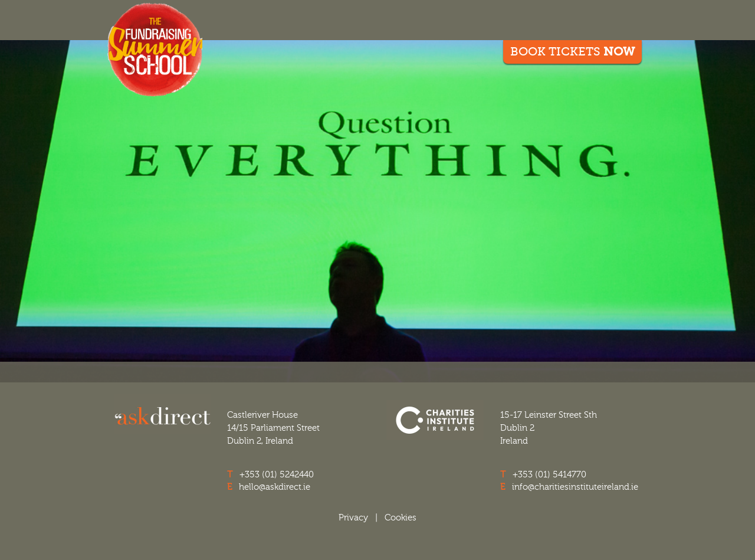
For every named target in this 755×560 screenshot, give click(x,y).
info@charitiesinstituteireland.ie (575, 487)
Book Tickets (572, 52)
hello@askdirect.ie (275, 487)
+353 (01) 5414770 (549, 474)
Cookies (401, 518)
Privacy (353, 518)
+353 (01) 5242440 (277, 474)
